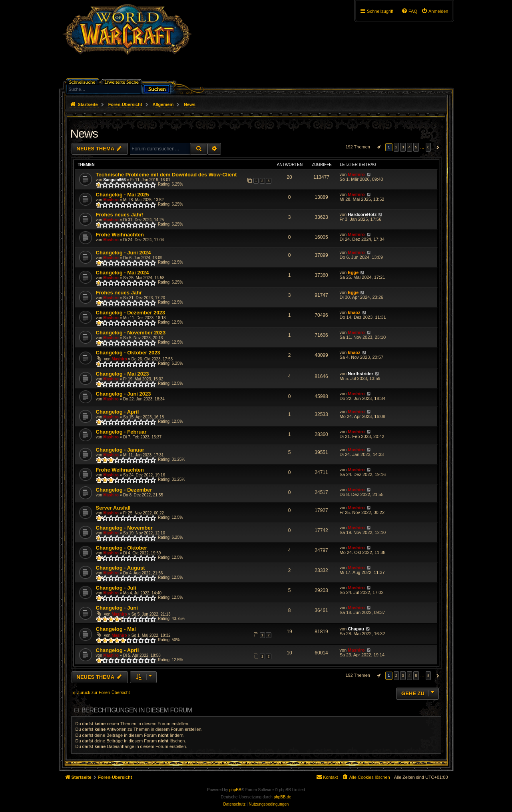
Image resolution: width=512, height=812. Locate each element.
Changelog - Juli (116, 588)
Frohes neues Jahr (119, 293)
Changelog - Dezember (124, 490)
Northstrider (361, 374)
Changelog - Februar (121, 432)
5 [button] (416, 147)
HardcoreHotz (362, 214)
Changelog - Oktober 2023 (128, 353)
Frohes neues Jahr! (120, 215)
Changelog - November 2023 (131, 333)
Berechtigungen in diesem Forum (137, 710)
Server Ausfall (113, 508)
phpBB (235, 790)
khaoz (354, 312)
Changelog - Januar (120, 450)
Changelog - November (124, 528)
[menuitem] (435, 11)
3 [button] (403, 147)
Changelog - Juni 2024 (124, 253)
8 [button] (428, 147)
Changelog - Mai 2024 (123, 273)
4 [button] (410, 147)
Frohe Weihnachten (120, 235)
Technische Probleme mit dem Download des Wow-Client (166, 175)
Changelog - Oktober (122, 548)
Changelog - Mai (116, 629)
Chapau (356, 629)
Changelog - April (118, 412)
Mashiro (356, 174)
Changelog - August (121, 568)
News (84, 133)
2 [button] (396, 147)
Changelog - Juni (117, 608)
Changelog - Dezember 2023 (130, 313)
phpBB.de (283, 797)
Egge (353, 272)
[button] (378, 147)
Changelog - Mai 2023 (123, 374)
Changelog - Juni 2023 (124, 394)
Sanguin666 (114, 180)
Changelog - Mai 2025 (123, 195)
